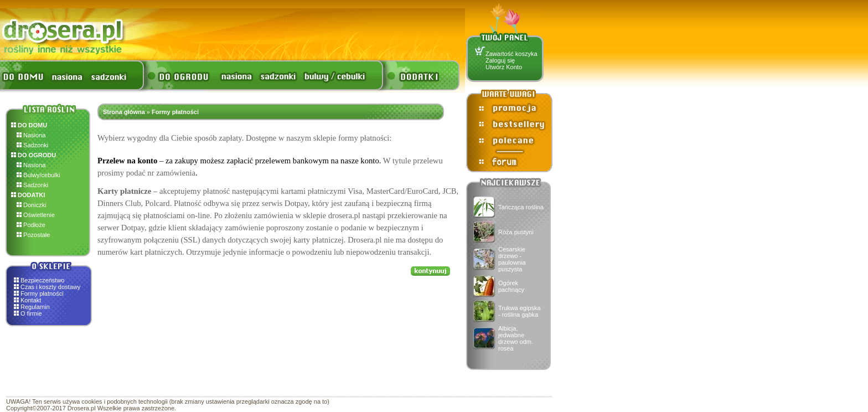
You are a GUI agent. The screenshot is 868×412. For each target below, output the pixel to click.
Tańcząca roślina (521, 207)
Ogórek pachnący (511, 286)
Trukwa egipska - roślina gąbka (520, 311)
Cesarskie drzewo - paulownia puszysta (512, 259)
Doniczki (32, 205)
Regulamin (35, 307)
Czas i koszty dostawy (50, 287)
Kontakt (31, 300)
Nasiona (31, 135)
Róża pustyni (516, 232)
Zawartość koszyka (512, 54)
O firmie (31, 313)
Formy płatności (42, 293)
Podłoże (31, 225)
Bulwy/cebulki (38, 175)
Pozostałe (33, 235)
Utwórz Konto (504, 67)
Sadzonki (32, 145)
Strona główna (124, 112)
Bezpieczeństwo (43, 280)
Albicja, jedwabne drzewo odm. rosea (516, 338)
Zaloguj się (500, 60)
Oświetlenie (36, 215)
